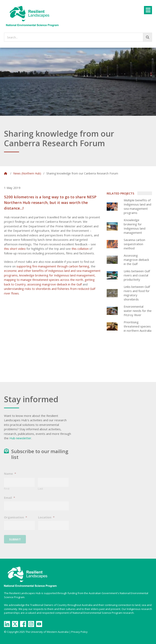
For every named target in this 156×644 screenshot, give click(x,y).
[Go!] (147, 37)
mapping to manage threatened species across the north (44, 280)
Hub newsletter (20, 438)
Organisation (16, 520)
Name (10, 476)
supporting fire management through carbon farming (53, 266)
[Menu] (148, 10)
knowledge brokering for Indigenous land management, (57, 275)
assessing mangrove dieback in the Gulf (55, 284)
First (7, 491)
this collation (80, 249)
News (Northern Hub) (27, 173)
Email (10, 500)
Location (46, 520)
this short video (15, 249)
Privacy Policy (79, 632)
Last (41, 491)
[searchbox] (78, 37)
